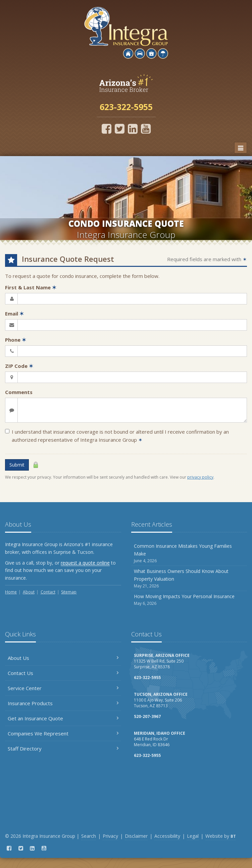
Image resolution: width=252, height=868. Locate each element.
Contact (48, 592)
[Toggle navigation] (241, 148)
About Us (63, 658)
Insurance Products (63, 703)
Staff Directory (63, 749)
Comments (19, 392)
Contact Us (63, 673)
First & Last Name (31, 287)
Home (11, 592)
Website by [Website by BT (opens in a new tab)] (221, 836)
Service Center (63, 688)
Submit (17, 465)
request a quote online (85, 563)
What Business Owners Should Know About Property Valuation (189, 578)
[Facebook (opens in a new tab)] (107, 129)
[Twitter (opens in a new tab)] (120, 129)
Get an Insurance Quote (63, 718)
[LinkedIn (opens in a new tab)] (133, 129)
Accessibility (167, 836)
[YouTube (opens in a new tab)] (146, 129)
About (29, 592)
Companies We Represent (63, 733)
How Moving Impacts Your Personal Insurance (189, 600)
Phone (16, 340)
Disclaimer (136, 836)
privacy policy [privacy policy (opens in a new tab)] (200, 477)
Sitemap (69, 592)
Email (14, 314)
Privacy (110, 836)
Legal (193, 836)
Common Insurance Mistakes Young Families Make (189, 553)
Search (89, 836)
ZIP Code (19, 366)
